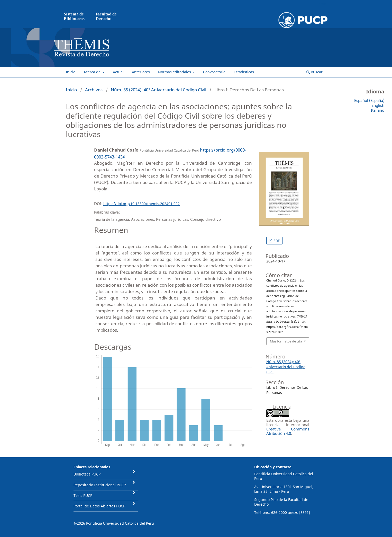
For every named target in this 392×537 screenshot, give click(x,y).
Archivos (94, 90)
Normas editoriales (175, 72)
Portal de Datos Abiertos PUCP (99, 506)
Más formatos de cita (286, 341)
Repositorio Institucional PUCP (100, 485)
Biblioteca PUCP (87, 474)
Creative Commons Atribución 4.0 (288, 431)
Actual (118, 72)
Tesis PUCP (83, 495)
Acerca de (93, 72)
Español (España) (369, 100)
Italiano (378, 110)
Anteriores (141, 72)
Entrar (321, 4)
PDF (276, 241)
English (378, 105)
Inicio (71, 72)
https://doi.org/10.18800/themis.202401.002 (142, 204)
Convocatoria (214, 72)
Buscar (314, 72)
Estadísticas (244, 72)
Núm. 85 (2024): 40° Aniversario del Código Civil (158, 90)
